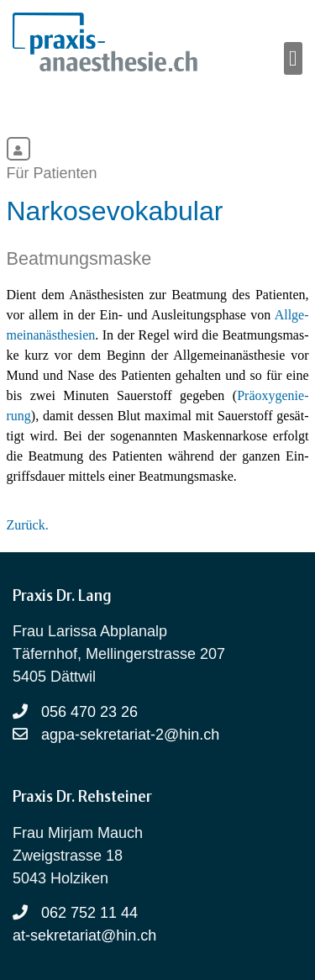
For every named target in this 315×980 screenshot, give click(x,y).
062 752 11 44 (89, 913)
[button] (294, 58)
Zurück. (28, 525)
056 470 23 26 (89, 712)
